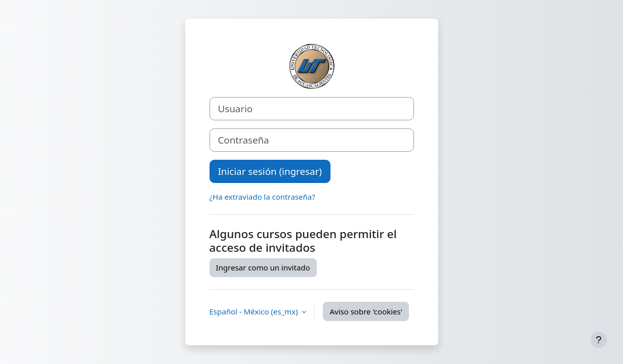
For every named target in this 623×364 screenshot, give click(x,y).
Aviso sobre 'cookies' (366, 311)
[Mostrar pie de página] (599, 340)
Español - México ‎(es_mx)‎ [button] (255, 311)
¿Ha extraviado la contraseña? (262, 197)
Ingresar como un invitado (263, 267)
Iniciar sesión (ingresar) (270, 171)
